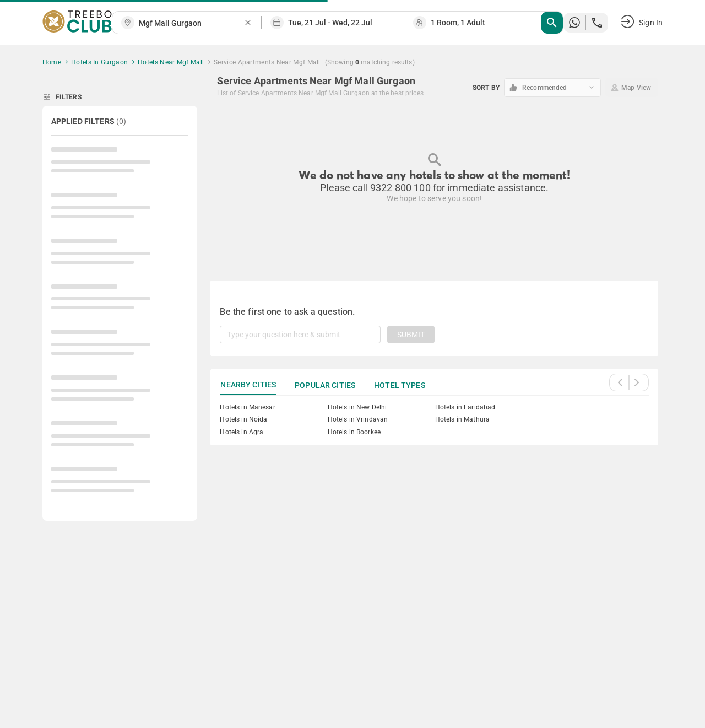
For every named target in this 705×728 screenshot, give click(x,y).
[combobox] (191, 23)
